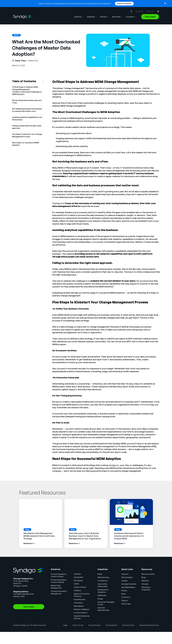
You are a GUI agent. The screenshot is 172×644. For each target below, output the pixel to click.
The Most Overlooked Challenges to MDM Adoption (27, 93)
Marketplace (79, 606)
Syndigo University (129, 584)
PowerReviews (80, 599)
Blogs (144, 577)
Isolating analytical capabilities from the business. (27, 118)
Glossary (145, 584)
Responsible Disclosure (149, 625)
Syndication (79, 577)
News (123, 594)
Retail (100, 574)
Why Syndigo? (127, 577)
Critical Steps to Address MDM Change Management (25, 88)
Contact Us (126, 597)
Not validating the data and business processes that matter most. (27, 110)
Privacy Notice (94, 625)
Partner (124, 591)
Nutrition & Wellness (82, 609)
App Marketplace (128, 587)
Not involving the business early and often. (27, 102)
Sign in (150, 11)
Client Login (126, 604)
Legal (65, 625)
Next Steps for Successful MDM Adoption (26, 144)
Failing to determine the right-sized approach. (27, 127)
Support (140, 11)
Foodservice (103, 581)
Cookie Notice (111, 625)
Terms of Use (78, 625)
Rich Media (78, 581)
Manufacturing (103, 577)
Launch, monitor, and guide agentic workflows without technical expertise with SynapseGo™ (75, 4)
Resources (116, 17)
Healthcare (102, 595)
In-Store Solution (81, 613)
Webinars (145, 581)
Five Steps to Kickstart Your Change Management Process (27, 135)
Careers (124, 581)
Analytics (77, 590)
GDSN (76, 584)
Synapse (77, 574)
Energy (100, 599)
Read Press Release (124, 3)
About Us (125, 574)
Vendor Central (80, 587)
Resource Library (148, 574)
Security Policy (128, 625)
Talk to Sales (150, 17)
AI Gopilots (78, 603)
